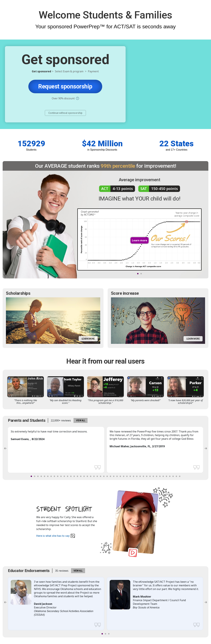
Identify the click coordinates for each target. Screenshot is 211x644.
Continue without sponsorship (65, 113)
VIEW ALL (81, 420)
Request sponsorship (65, 86)
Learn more (88, 339)
